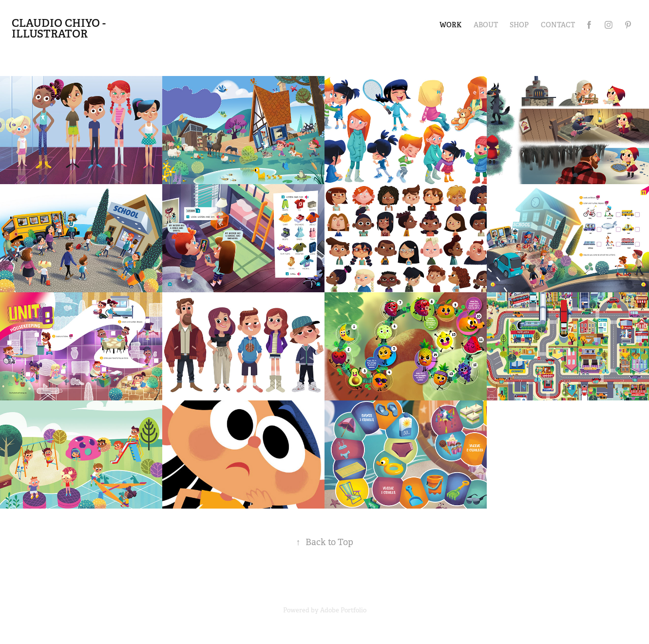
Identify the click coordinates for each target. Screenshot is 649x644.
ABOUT (486, 25)
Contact (558, 25)
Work (450, 25)
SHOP (519, 25)
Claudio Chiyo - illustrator (60, 28)
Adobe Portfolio (343, 610)
